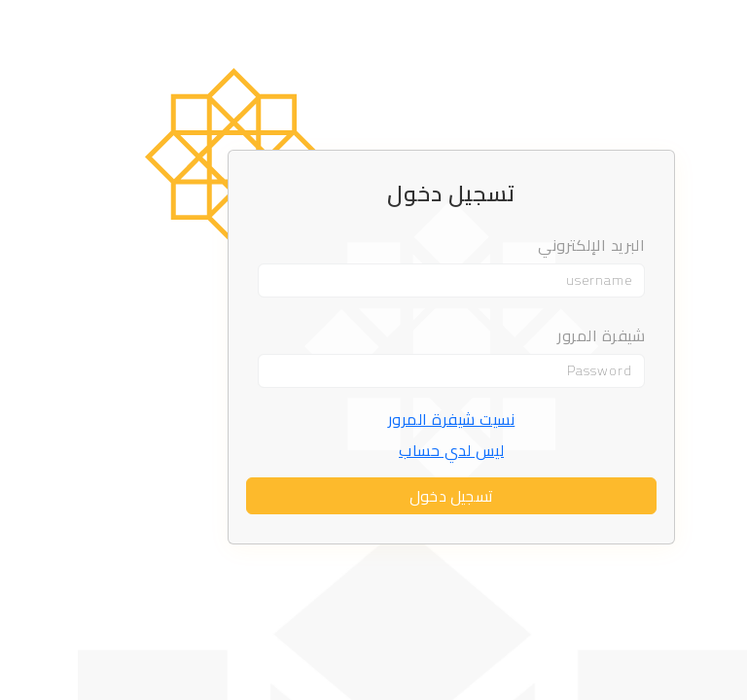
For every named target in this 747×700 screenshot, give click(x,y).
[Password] (373, 371)
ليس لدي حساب (373, 450)
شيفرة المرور (523, 335)
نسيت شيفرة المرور (374, 419)
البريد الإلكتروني (514, 246)
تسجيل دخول (373, 496)
